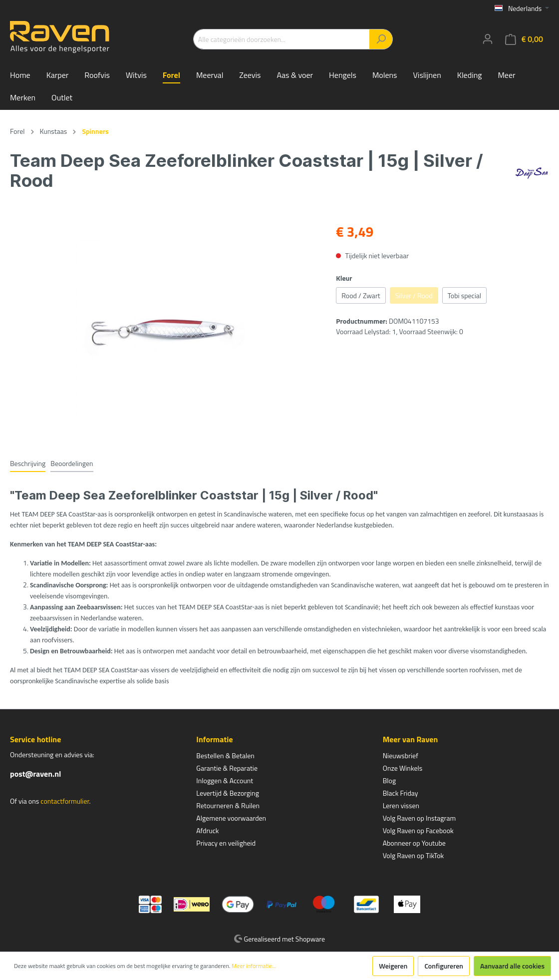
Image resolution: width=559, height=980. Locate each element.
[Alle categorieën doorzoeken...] (281, 39)
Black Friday (401, 793)
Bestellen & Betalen (225, 755)
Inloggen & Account (225, 780)
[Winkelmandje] (524, 39)
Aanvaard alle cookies (512, 966)
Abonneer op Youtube (414, 843)
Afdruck (207, 830)
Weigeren (393, 966)
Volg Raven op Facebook (418, 830)
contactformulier (65, 801)
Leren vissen (401, 805)
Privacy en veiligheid (226, 843)
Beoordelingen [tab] (72, 463)
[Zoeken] (381, 39)
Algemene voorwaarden (231, 818)
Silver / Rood (414, 295)
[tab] (28, 463)
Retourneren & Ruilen (228, 805)
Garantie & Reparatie (227, 768)
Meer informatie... (254, 966)
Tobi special (464, 295)
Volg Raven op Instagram (419, 818)
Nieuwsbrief (401, 755)
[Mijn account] (488, 39)
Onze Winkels (403, 768)
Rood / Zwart (361, 295)
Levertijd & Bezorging (228, 793)
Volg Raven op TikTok (414, 855)
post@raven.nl (35, 774)
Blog (389, 780)
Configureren (444, 966)
